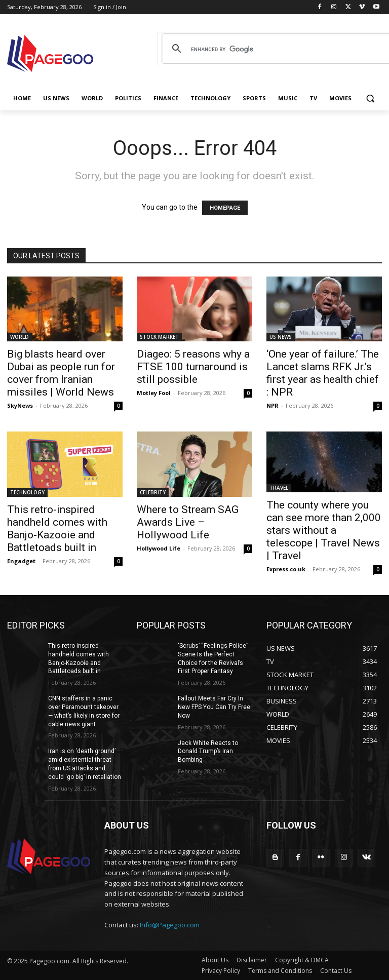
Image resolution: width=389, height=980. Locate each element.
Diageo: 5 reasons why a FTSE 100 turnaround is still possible (193, 367)
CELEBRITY (153, 492)
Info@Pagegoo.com (170, 925)
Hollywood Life (159, 548)
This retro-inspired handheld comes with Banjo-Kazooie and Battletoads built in (57, 528)
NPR (273, 405)
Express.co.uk (286, 569)
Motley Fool (154, 393)
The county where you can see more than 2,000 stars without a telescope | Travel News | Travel (324, 530)
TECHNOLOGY (27, 492)
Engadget (21, 561)
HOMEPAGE (225, 208)
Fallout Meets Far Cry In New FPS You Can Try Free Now (214, 707)
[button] (370, 99)
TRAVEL (279, 488)
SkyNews (20, 405)
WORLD (20, 337)
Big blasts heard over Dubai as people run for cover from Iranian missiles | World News (61, 373)
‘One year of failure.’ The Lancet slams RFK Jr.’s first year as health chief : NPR (323, 373)
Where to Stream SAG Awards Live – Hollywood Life (188, 522)
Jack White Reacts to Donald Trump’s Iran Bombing (208, 752)
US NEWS (281, 337)
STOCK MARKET (159, 337)
